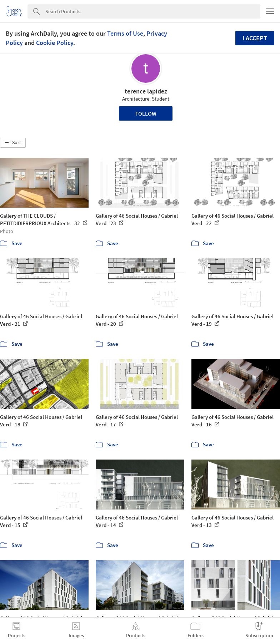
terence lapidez (146, 91)
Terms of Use (125, 33)
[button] (13, 143)
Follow (146, 113)
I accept (255, 38)
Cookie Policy (55, 43)
